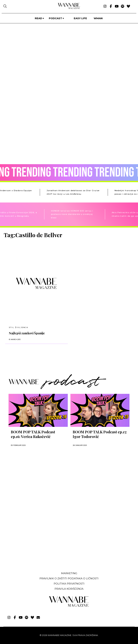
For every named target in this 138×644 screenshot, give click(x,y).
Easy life (80, 18)
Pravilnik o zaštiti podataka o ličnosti (69, 578)
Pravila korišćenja (69, 589)
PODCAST (55, 18)
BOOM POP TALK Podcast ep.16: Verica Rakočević (33, 434)
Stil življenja (18, 327)
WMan (98, 18)
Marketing (69, 573)
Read (38, 18)
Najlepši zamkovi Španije (27, 333)
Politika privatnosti (69, 584)
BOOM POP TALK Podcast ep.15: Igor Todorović (100, 434)
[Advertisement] (29, 544)
